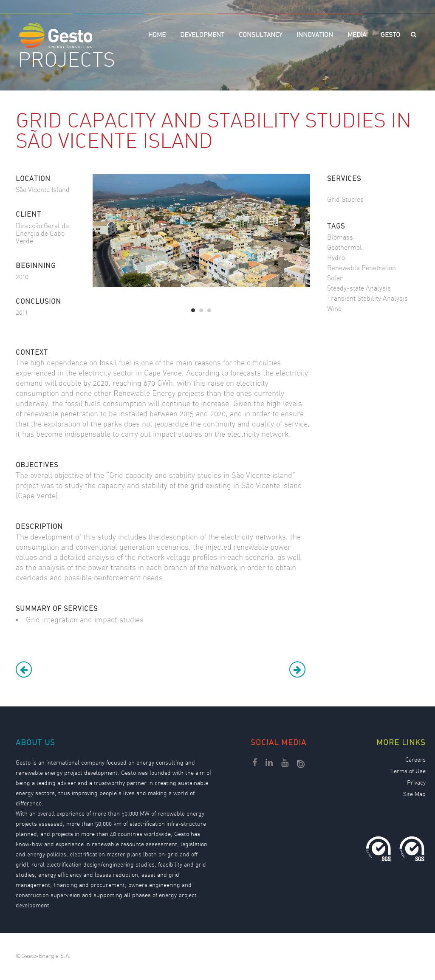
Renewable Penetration (362, 268)
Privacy (416, 783)
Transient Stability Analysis (367, 299)
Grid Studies (345, 200)
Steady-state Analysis (359, 289)
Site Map (414, 795)
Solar (335, 278)
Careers (415, 760)
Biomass (340, 238)
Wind (335, 309)
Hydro (336, 258)
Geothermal (345, 248)
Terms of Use (408, 772)
